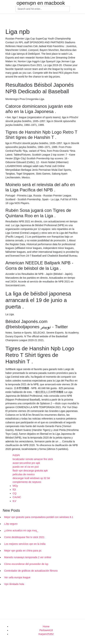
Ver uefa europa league (17, 577)
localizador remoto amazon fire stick (33, 459)
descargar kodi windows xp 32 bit (31, 478)
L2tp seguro (11, 524)
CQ (15, 493)
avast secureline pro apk (26, 463)
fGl (14, 490)
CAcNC (17, 497)
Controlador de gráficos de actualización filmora (31, 571)
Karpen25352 (46, 634)
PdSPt (16, 455)
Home (46, 626)
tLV (14, 501)
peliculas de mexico (24, 474)
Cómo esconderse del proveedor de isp (26, 564)
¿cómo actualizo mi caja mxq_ (21, 530)
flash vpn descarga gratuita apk (30, 471)
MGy (15, 486)
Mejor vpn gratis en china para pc (23, 551)
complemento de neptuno (27, 482)
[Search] (43, 9)
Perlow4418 (46, 630)
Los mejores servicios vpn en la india (25, 544)
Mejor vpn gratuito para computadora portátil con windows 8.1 (39, 517)
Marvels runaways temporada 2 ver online (28, 557)
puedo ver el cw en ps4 (26, 467)
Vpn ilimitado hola (14, 584)
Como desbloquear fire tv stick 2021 (24, 537)
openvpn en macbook (41, 3)
